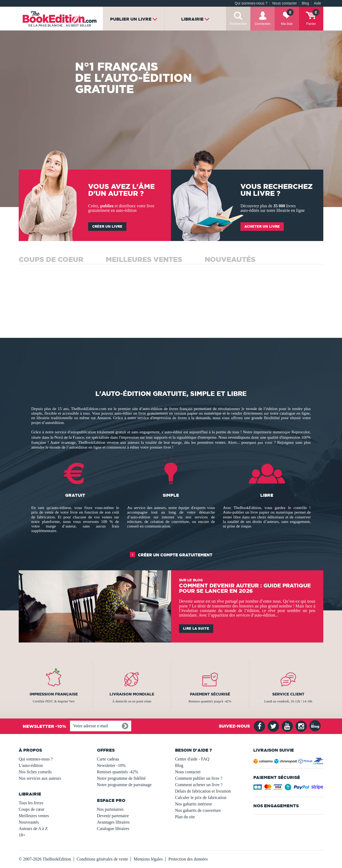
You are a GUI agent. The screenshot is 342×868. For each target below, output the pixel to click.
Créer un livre (107, 226)
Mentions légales (148, 859)
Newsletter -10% (111, 765)
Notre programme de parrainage (124, 785)
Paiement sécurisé (210, 694)
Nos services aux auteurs (40, 778)
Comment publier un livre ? (199, 778)
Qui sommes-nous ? (251, 3)
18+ (22, 835)
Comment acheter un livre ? (199, 785)
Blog (305, 3)
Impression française (54, 694)
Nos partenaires (110, 809)
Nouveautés (29, 822)
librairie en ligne (291, 210)
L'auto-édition (31, 765)
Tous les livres (31, 803)
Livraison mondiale (132, 694)
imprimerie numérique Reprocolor (281, 432)
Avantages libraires (113, 822)
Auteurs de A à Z (33, 829)
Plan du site (185, 817)
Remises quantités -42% (118, 772)
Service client (288, 694)
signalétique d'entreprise (197, 437)
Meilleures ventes (34, 816)
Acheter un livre (262, 226)
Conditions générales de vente (102, 859)
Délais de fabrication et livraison (203, 791)
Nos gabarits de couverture (198, 810)
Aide (318, 3)
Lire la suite (196, 628)
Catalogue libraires (113, 829)
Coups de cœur (32, 809)
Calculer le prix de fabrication (201, 798)
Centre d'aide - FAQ (192, 759)
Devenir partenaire (113, 816)
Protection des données (188, 859)
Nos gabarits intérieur (194, 804)
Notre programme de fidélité (121, 778)
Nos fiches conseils (35, 772)
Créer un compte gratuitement (175, 555)
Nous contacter (285, 3)
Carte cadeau (108, 759)
